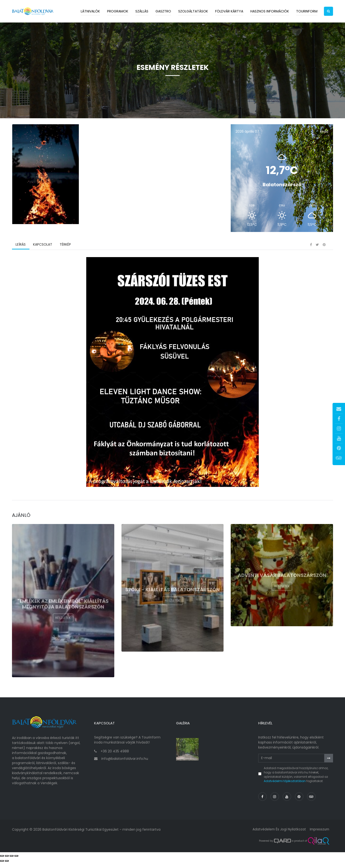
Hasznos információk (270, 11)
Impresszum (319, 835)
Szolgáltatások (193, 11)
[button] (328, 11)
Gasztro (163, 11)
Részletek (63, 627)
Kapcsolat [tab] (42, 253)
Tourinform (307, 11)
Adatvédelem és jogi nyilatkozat (278, 835)
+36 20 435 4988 (115, 757)
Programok (118, 11)
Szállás (142, 11)
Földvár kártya (229, 11)
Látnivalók (90, 11)
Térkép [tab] (65, 253)
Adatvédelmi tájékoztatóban (285, 787)
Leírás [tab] (21, 253)
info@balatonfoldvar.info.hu (125, 765)
